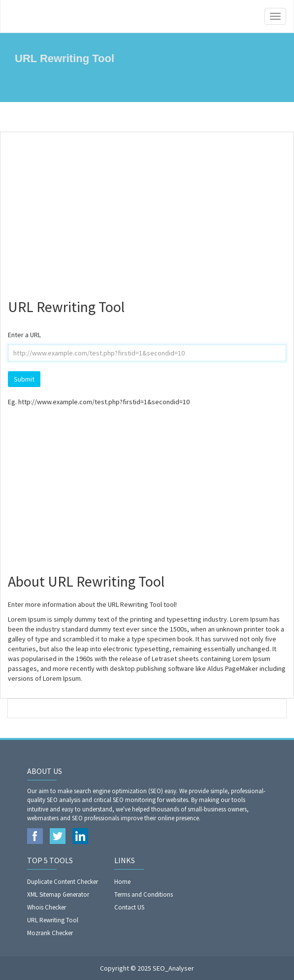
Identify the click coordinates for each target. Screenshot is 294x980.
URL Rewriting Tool (53, 920)
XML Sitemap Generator (58, 894)
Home (122, 882)
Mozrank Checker (50, 933)
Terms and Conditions (144, 894)
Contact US (129, 907)
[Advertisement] (147, 211)
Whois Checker (47, 907)
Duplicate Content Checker (63, 882)
